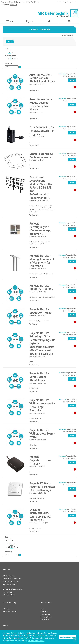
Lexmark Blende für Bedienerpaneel (41, 155)
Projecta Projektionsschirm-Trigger (41, 460)
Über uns (45, 612)
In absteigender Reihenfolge (20, 67)
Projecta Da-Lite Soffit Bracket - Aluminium (39, 377)
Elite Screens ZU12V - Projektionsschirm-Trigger (42, 131)
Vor (12, 52)
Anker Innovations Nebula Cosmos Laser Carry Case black (41, 104)
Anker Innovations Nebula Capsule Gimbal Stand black (41, 78)
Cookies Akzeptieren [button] (67, 637)
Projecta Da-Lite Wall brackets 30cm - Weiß (42, 433)
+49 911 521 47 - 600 (32, 2)
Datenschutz (46, 614)
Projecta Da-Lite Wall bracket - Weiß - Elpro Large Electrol (42, 405)
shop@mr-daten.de (11, 584)
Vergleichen (33, 91)
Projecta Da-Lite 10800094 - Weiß (40, 311)
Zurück (6, 52)
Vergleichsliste (67, 35)
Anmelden (59, 2)
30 (15, 59)
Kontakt (75, 2)
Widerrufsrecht (47, 617)
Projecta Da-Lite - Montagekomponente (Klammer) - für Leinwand (42, 261)
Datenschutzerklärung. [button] (37, 641)
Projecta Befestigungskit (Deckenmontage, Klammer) (40, 229)
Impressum (45, 620)
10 (9, 59)
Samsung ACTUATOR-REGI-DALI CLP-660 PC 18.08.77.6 (40, 515)
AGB (43, 609)
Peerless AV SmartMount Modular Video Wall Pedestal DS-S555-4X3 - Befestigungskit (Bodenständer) (41, 187)
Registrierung (68, 2)
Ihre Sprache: (5, 4)
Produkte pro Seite (11, 56)
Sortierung (9, 63)
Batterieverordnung (11, 612)
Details (72, 80)
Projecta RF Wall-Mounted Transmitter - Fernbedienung (42, 487)
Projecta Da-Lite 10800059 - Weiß (40, 287)
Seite (7, 49)
